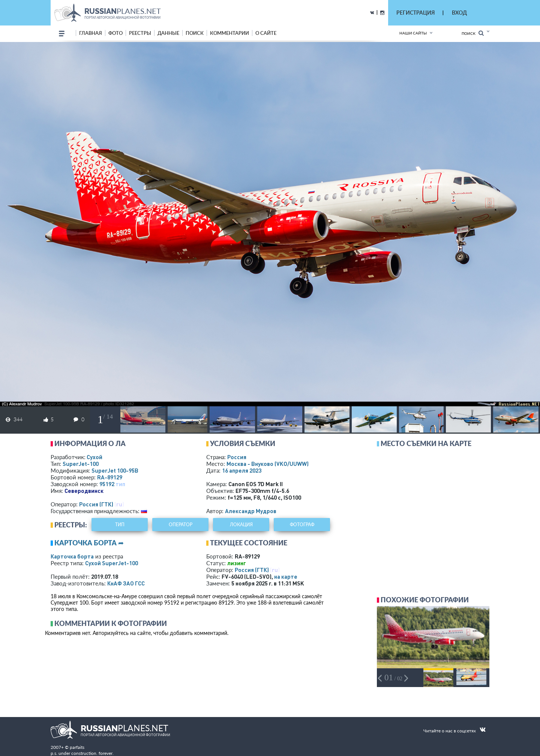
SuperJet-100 (81, 464)
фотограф (302, 525)
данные (168, 33)
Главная (91, 33)
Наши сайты (413, 33)
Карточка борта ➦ (89, 543)
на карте (286, 576)
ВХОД (459, 13)
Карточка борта (72, 556)
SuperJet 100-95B (115, 470)
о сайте (266, 33)
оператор (181, 525)
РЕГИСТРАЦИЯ (415, 13)
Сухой (94, 457)
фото (115, 33)
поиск (195, 33)
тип (120, 484)
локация (241, 525)
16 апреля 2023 (242, 470)
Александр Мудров (251, 511)
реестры (140, 33)
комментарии (229, 33)
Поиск (473, 33)
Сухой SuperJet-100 (112, 563)
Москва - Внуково (268, 464)
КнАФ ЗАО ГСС (126, 583)
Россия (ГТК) (96, 504)
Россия (237, 457)
